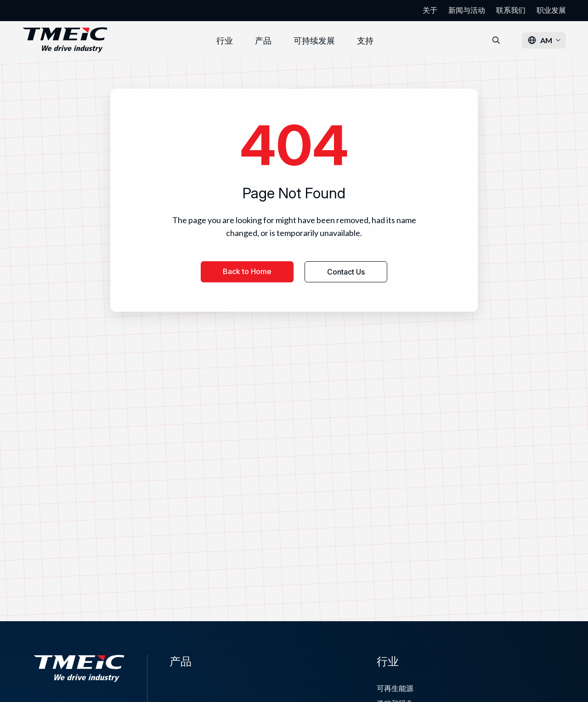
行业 (225, 40)
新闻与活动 (467, 10)
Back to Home (247, 271)
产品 (263, 40)
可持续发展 (314, 40)
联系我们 (511, 10)
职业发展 (551, 10)
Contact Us (346, 272)
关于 (430, 10)
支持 (365, 40)
